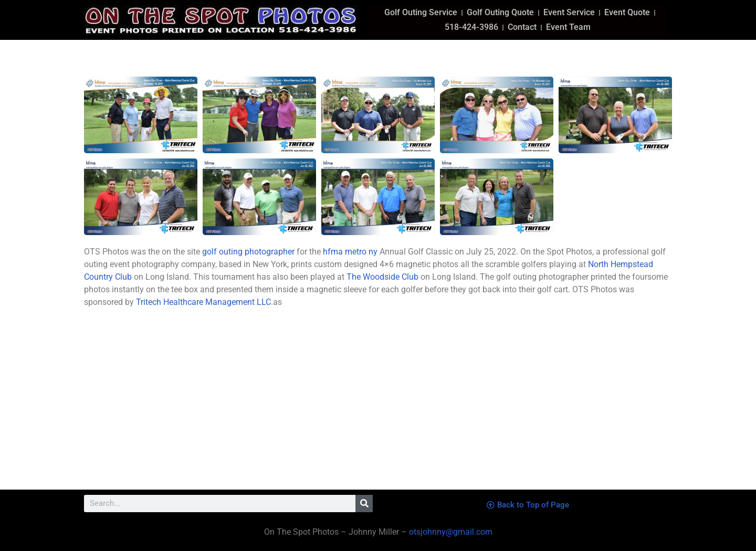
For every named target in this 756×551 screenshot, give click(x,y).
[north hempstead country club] (228, 406)
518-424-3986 (471, 27)
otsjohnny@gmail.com (450, 532)
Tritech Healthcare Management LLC (203, 302)
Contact (522, 27)
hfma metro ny (350, 252)
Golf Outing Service (421, 12)
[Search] (364, 504)
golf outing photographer (248, 252)
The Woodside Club (382, 277)
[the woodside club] (528, 406)
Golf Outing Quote (500, 12)
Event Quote (627, 12)
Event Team (568, 27)
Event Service (569, 12)
